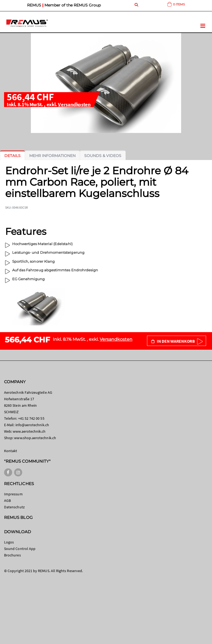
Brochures (12, 555)
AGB (7, 500)
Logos (9, 542)
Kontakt (11, 451)
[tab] (12, 156)
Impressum (13, 494)
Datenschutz (14, 507)
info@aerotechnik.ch (32, 425)
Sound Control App (20, 549)
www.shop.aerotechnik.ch (35, 438)
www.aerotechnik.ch (29, 431)
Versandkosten (74, 104)
